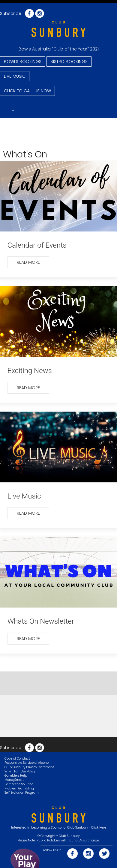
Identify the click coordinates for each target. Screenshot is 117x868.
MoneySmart (14, 780)
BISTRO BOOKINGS (69, 62)
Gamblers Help (16, 776)
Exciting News (30, 371)
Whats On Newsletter (41, 621)
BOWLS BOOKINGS (23, 62)
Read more (28, 262)
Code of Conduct (17, 759)
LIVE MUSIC (15, 76)
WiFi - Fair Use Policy (20, 771)
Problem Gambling (19, 788)
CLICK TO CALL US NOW (27, 91)
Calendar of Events (37, 245)
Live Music (24, 496)
